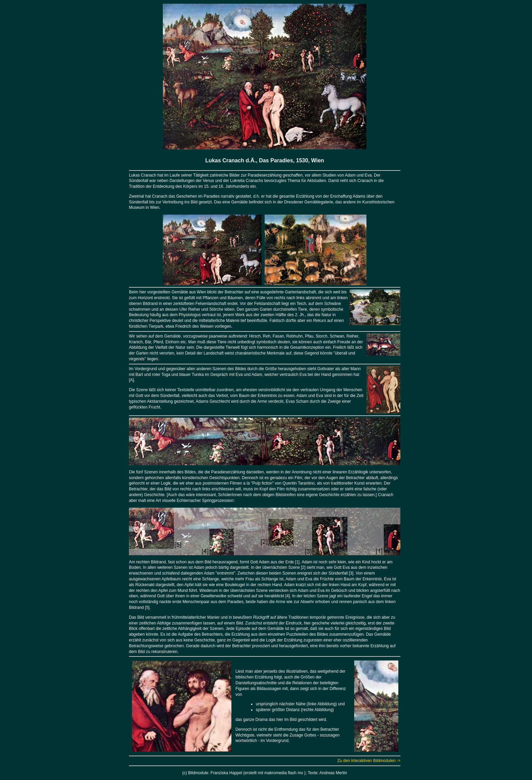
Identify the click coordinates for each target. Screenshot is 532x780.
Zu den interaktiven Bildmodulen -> (369, 761)
